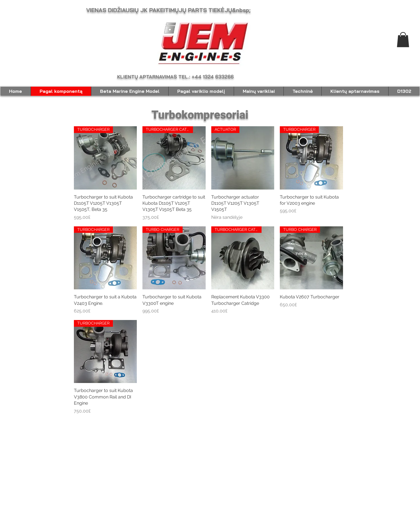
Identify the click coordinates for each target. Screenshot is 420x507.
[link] (403, 40)
